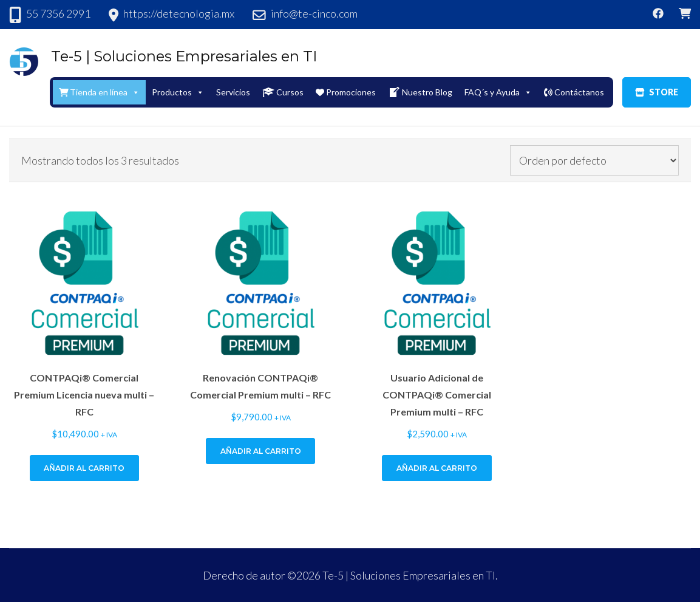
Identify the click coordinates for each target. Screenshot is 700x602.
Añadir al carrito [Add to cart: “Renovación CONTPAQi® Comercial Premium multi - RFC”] (261, 451)
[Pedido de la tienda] (594, 160)
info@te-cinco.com (314, 13)
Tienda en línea (100, 92)
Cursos (283, 92)
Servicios (233, 92)
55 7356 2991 (58, 13)
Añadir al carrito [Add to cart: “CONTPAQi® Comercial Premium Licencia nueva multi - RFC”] (84, 468)
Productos (178, 92)
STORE (657, 92)
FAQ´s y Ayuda (498, 92)
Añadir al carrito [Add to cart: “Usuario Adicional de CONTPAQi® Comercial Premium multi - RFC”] (437, 468)
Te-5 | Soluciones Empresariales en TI (184, 56)
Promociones (346, 92)
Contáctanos (574, 92)
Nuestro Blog (420, 92)
